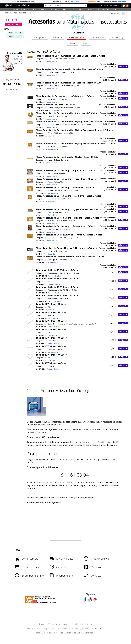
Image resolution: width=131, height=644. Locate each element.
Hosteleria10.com (47, 624)
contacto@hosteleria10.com (80, 624)
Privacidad (50, 633)
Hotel (81, 9)
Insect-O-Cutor (77, 37)
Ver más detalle (52, 62)
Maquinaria (26, 9)
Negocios (106, 9)
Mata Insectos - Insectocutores (18, 13)
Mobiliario (43, 9)
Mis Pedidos (114, 6)
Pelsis (86, 43)
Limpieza (72, 9)
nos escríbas (68, 483)
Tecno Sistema (98, 37)
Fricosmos (58, 37)
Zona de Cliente (102, 6)
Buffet (89, 9)
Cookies (60, 633)
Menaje (54, 9)
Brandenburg (117, 37)
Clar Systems (40, 37)
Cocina (15, 9)
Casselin (73, 43)
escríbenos (75, 2)
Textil (97, 9)
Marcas (116, 9)
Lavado (63, 9)
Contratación (90, 633)
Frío (35, 9)
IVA (116, 14)
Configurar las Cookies (74, 633)
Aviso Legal (40, 633)
